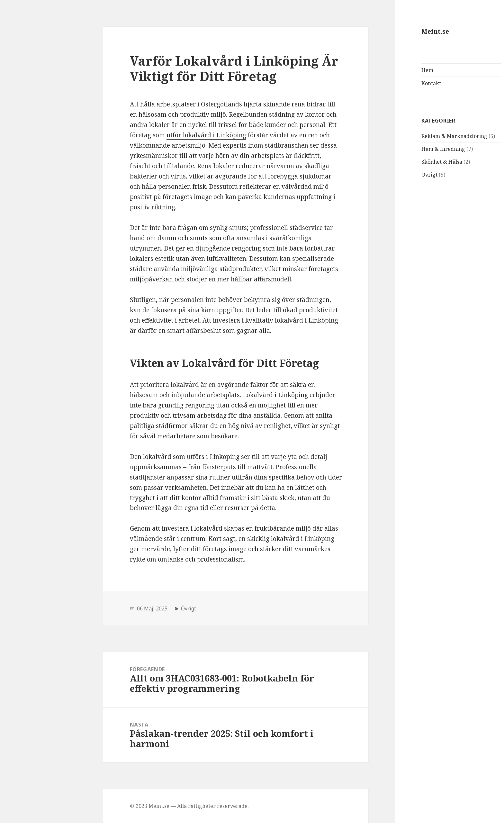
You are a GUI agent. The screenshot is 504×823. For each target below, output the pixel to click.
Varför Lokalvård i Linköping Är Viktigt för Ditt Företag (184, 68)
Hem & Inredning (393, 149)
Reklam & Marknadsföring (404, 136)
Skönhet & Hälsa (392, 162)
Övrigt (379, 175)
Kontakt (381, 83)
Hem (377, 70)
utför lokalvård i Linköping (156, 135)
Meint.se (385, 32)
